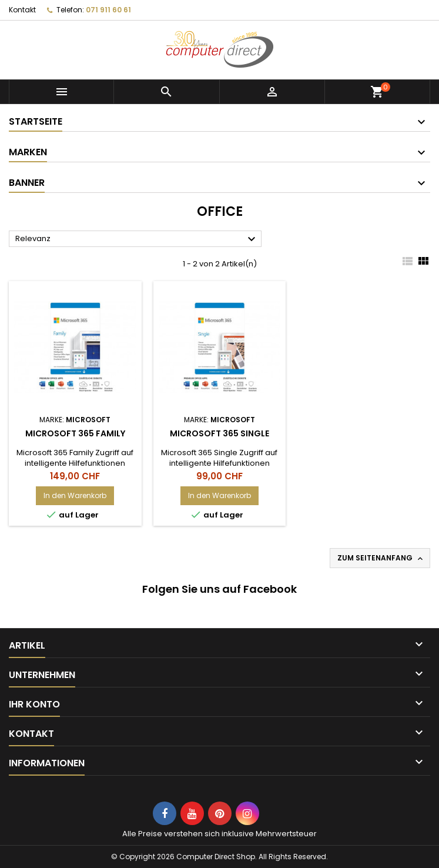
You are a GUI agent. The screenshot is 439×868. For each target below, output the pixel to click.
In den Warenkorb (75, 495)
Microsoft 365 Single (219, 433)
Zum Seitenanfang (381, 558)
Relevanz (137, 239)
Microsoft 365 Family (75, 433)
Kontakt (22, 10)
